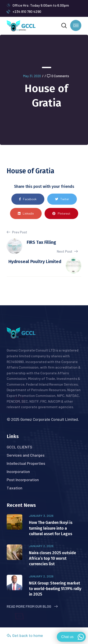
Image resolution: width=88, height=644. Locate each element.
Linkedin (26, 213)
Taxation (14, 488)
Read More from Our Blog (32, 606)
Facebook (28, 199)
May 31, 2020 (32, 76)
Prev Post (17, 232)
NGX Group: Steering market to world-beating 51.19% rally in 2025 (55, 589)
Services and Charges (26, 455)
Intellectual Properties (26, 463)
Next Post (67, 251)
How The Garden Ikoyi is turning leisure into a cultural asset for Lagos (51, 528)
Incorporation (18, 471)
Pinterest (61, 213)
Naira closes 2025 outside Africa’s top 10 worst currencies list (52, 558)
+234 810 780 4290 (24, 11)
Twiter (62, 199)
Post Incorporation (23, 480)
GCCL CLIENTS (19, 447)
